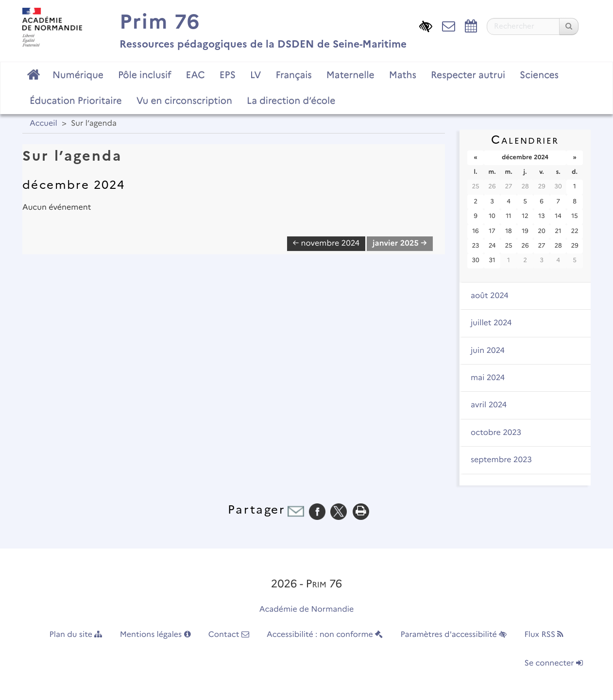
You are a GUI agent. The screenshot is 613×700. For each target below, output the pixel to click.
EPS (228, 75)
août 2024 (490, 296)
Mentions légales (155, 635)
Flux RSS (544, 635)
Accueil (43, 124)
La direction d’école (291, 100)
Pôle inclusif (145, 75)
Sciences (539, 75)
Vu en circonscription (184, 100)
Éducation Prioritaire (76, 100)
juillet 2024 (491, 323)
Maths (403, 75)
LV (256, 75)
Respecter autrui (468, 75)
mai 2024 (488, 378)
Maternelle (350, 75)
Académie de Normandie (307, 609)
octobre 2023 (496, 433)
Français (293, 75)
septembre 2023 (501, 460)
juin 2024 (488, 351)
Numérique (78, 75)
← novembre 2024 (326, 243)
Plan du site (76, 635)
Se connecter (554, 663)
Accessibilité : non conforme (325, 635)
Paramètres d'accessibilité (454, 635)
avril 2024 (489, 405)
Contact (229, 635)
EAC (195, 75)
